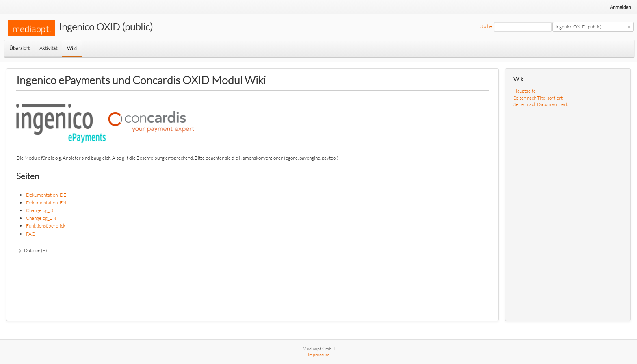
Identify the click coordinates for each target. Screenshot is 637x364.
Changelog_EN (41, 218)
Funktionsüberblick (46, 226)
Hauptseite (525, 91)
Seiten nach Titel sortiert (538, 98)
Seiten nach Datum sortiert (541, 104)
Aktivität (48, 48)
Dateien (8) (36, 250)
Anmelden (620, 7)
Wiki (72, 48)
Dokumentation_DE (46, 195)
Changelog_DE (41, 210)
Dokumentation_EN (46, 203)
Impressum (319, 355)
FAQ (31, 234)
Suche (486, 26)
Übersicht (19, 48)
